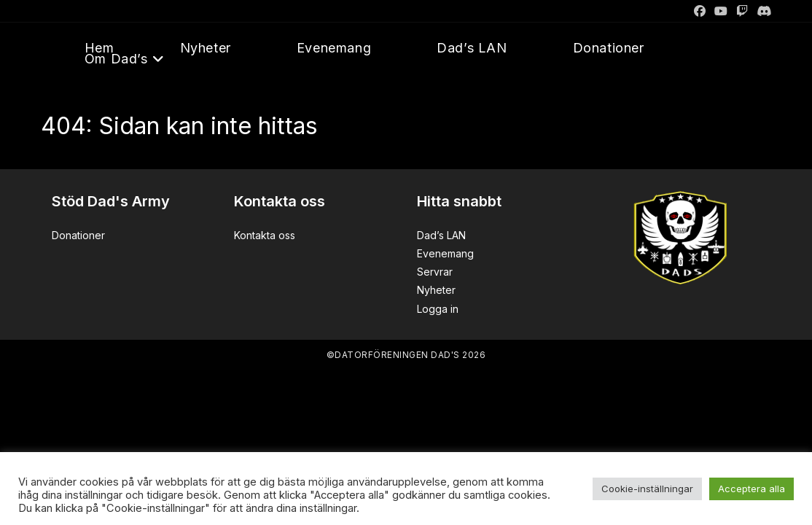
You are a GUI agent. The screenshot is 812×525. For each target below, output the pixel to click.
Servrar (435, 272)
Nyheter (436, 290)
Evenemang (445, 253)
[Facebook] (700, 11)
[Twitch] (742, 11)
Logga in (438, 309)
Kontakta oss (265, 235)
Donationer (78, 235)
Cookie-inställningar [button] (647, 489)
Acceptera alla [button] (752, 489)
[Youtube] (721, 11)
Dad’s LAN (441, 235)
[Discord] (762, 11)
